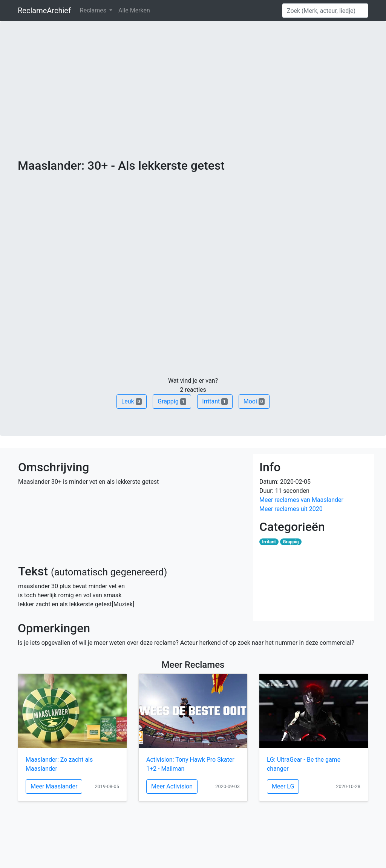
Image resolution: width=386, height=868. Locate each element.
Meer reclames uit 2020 (291, 509)
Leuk (132, 401)
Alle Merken (134, 10)
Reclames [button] (94, 10)
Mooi (254, 401)
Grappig (172, 401)
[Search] (325, 11)
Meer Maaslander (54, 786)
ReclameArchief (44, 11)
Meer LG (283, 786)
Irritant (215, 401)
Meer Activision (172, 786)
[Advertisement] (193, 102)
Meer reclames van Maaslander (301, 500)
